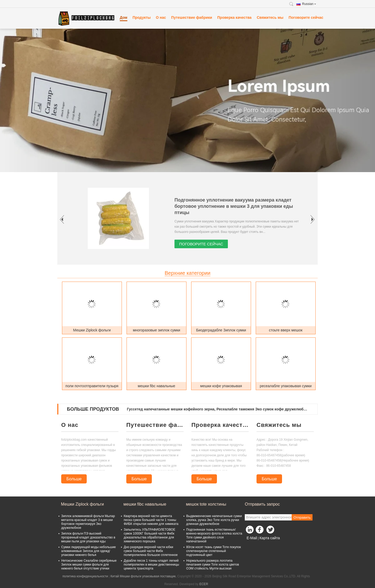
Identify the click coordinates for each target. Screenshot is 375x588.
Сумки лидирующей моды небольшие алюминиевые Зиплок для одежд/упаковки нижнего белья (89, 551)
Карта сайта (270, 538)
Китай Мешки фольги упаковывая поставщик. (144, 576)
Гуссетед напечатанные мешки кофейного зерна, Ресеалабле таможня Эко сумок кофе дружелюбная (218, 409)
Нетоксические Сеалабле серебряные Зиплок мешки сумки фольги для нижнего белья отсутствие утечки (89, 565)
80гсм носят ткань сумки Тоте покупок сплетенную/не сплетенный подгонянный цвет (214, 551)
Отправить (302, 517)
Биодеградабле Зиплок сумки (221, 330)
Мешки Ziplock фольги (92, 330)
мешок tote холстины (206, 504)
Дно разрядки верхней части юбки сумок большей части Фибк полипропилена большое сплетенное (151, 551)
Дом (124, 17)
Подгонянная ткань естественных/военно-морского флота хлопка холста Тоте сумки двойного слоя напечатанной (214, 535)
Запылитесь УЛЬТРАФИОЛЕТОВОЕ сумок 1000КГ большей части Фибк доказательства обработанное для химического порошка (149, 535)
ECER (204, 584)
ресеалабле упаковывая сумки (286, 386)
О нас (161, 17)
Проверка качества (234, 17)
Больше (74, 479)
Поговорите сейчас (306, 17)
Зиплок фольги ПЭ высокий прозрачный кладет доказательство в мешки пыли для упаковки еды (88, 537)
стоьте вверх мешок (286, 330)
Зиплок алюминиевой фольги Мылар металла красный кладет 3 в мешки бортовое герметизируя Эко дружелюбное (88, 522)
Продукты (142, 17)
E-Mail (252, 538)
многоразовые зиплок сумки (157, 330)
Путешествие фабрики (192, 17)
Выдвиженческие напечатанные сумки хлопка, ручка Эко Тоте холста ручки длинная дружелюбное (214, 520)
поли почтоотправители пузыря (92, 386)
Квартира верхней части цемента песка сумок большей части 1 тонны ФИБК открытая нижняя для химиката (151, 520)
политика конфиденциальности (85, 576)
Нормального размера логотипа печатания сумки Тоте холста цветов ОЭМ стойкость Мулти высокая (213, 565)
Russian (309, 4)
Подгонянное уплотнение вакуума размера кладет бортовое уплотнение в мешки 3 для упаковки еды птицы (234, 206)
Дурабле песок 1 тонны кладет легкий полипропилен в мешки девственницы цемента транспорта (151, 565)
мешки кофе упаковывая (221, 386)
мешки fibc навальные (157, 386)
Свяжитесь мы (270, 17)
